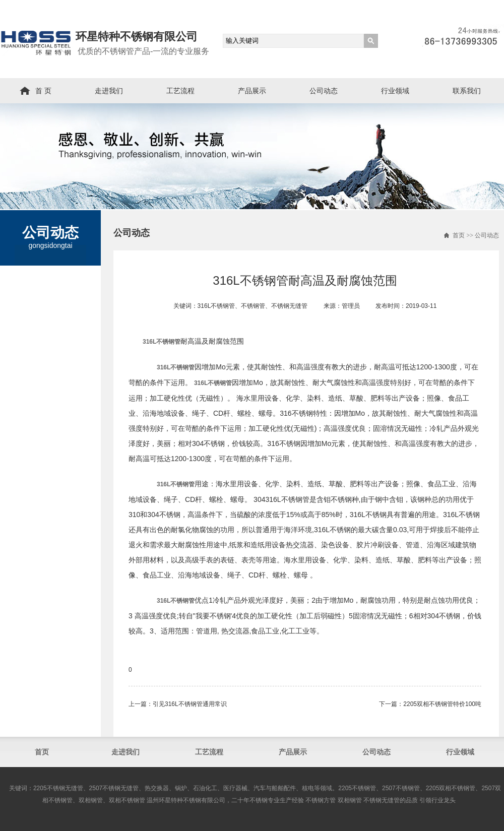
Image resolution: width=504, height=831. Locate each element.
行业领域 (395, 91)
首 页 (43, 91)
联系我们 (467, 91)
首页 (459, 235)
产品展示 (252, 91)
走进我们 (109, 91)
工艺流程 (180, 91)
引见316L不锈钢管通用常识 (190, 704)
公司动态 (324, 91)
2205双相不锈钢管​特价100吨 (442, 704)
